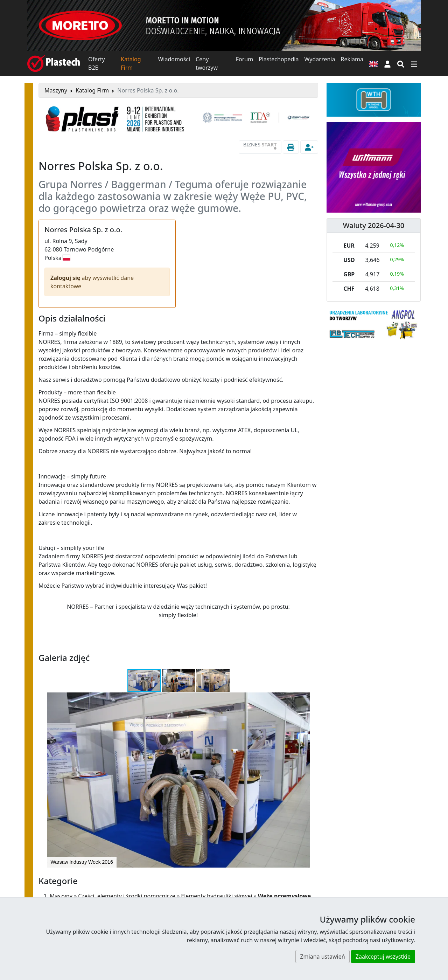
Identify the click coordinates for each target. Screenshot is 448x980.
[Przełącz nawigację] (414, 63)
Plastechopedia (279, 59)
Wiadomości (174, 59)
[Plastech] (54, 63)
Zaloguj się (66, 278)
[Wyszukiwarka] (401, 63)
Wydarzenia (320, 59)
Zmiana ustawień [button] (322, 957)
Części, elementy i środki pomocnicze (127, 896)
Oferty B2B (97, 63)
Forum (244, 59)
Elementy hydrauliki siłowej (216, 896)
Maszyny (56, 90)
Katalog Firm (131, 63)
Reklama (352, 59)
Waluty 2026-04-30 (374, 225)
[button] (387, 63)
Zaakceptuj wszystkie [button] (383, 957)
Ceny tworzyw (207, 63)
